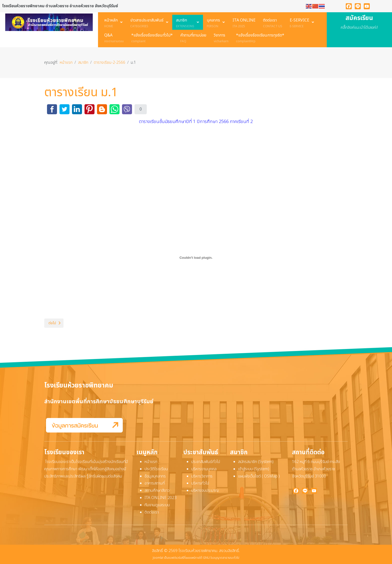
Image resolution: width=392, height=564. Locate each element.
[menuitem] (113, 22)
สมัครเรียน (359, 18)
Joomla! (158, 558)
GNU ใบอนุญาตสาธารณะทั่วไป (221, 558)
